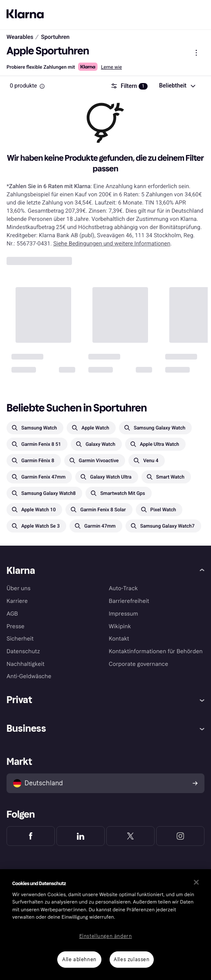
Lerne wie (111, 67)
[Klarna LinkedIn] (81, 836)
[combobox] (177, 86)
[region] (105, 925)
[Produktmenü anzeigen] (196, 53)
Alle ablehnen (79, 960)
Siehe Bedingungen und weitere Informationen (112, 244)
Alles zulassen (131, 960)
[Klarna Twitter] (130, 836)
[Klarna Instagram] (180, 836)
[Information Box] (42, 86)
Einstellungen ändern (106, 936)
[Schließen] (196, 882)
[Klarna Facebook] (31, 836)
